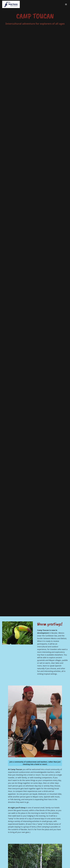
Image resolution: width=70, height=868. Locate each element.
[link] (11, 4)
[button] (66, 4)
